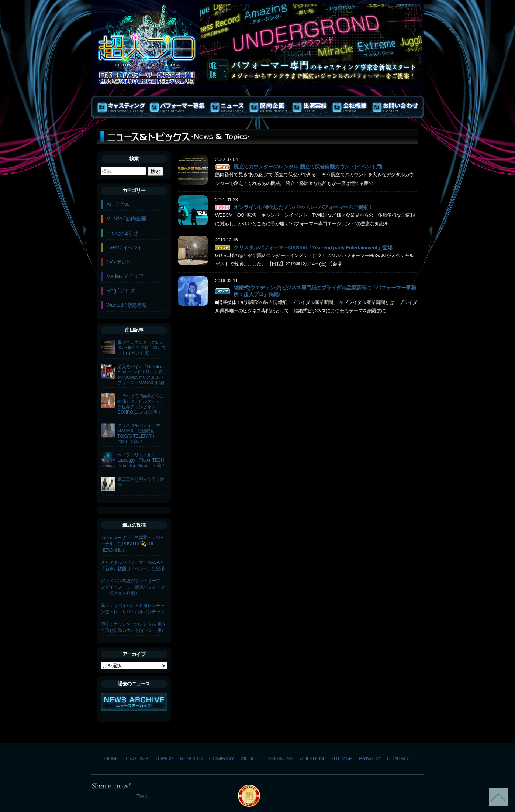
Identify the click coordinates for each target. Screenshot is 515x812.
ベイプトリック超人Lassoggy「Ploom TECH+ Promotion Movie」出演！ (142, 460)
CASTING (137, 758)
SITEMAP (341, 758)
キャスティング (120, 107)
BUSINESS (281, 758)
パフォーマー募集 (178, 107)
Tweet (143, 796)
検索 (134, 159)
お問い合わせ (397, 107)
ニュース (227, 107)
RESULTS (191, 758)
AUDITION (312, 758)
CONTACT (399, 758)
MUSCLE (251, 758)
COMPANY (221, 758)
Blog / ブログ (121, 291)
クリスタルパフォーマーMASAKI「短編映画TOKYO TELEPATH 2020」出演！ (141, 434)
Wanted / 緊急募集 (127, 305)
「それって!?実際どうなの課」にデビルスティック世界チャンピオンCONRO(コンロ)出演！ (141, 404)
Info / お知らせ (122, 233)
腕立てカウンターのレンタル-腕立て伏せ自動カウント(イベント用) (141, 348)
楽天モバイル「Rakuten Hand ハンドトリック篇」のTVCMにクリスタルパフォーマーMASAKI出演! (142, 375)
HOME (112, 758)
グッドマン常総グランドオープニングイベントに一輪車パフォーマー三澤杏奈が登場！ (133, 587)
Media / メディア (125, 276)
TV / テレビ (119, 262)
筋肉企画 (268, 107)
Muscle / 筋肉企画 (126, 219)
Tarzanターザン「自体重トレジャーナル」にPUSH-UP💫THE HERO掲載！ (132, 544)
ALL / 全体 (117, 204)
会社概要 (350, 107)
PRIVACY (369, 758)
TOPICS (164, 758)
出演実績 (310, 107)
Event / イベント (125, 247)
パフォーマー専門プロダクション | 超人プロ (147, 41)
